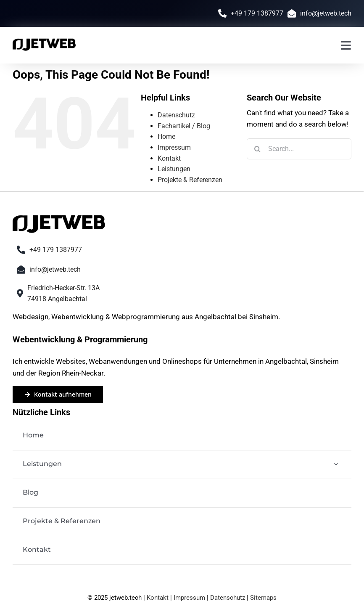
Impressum (174, 147)
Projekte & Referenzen (190, 180)
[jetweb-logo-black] (44, 40)
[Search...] (299, 149)
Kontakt (169, 158)
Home (166, 136)
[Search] (257, 149)
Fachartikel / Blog (184, 126)
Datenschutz (176, 115)
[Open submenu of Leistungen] (336, 464)
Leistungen (174, 169)
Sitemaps (263, 598)
